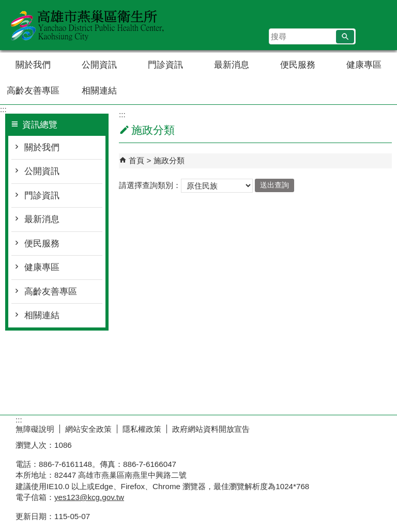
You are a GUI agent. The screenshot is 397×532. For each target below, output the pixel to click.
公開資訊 (99, 65)
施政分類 (169, 160)
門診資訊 (165, 65)
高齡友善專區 (33, 91)
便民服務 (298, 65)
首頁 (136, 160)
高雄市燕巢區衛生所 (87, 25)
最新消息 (232, 65)
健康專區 (364, 65)
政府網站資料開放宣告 (211, 429)
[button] (345, 37)
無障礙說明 (35, 429)
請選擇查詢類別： (150, 185)
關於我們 (33, 65)
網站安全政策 (88, 429)
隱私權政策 (142, 429)
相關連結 (99, 91)
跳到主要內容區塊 (5, 5)
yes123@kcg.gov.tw (89, 497)
